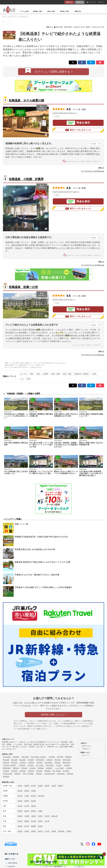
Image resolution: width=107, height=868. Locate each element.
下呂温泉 (59, 765)
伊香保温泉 (40, 760)
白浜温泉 (33, 768)
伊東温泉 (57, 763)
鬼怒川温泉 (67, 760)
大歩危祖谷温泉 (49, 774)
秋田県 (47, 786)
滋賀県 (20, 816)
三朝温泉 (69, 768)
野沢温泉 (14, 763)
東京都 (33, 796)
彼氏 (32, 374)
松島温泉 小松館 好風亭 (26, 179)
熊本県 (40, 831)
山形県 (54, 786)
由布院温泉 (61, 774)
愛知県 (33, 811)
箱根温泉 (17, 774)
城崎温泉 (16, 768)
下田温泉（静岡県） (10, 765)
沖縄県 (69, 831)
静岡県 (20, 811)
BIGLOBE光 (13, 863)
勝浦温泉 (41, 768)
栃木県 (20, 791)
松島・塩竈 (56, 374)
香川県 (27, 826)
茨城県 (33, 791)
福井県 (33, 806)
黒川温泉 (39, 771)
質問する (80, 2)
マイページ (91, 2)
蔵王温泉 (14, 760)
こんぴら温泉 (59, 768)
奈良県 (47, 816)
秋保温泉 (68, 757)
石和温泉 (39, 763)
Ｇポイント (85, 755)
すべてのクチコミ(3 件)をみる (93, 265)
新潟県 (33, 801)
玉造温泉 (6, 771)
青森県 (27, 786)
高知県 (40, 826)
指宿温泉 (6, 777)
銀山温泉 (23, 760)
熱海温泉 (70, 774)
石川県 (27, 806)
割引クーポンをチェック (78, 130)
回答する (69, 2)
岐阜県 (27, 811)
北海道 (20, 786)
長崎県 (33, 831)
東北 (38, 374)
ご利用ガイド (86, 749)
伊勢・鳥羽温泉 (28, 774)
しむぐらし (81, 866)
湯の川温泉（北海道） (39, 757)
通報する (101, 168)
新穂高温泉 (7, 768)
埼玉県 (20, 796)
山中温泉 (30, 765)
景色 (28, 379)
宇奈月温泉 (49, 765)
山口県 (47, 821)
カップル (24, 374)
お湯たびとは (86, 746)
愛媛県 (33, 826)
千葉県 (27, 796)
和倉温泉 (22, 765)
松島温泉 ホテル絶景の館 (27, 100)
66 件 (84, 188)
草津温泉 (31, 760)
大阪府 (33, 816)
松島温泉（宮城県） (82, 374)
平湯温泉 (67, 765)
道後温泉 (49, 768)
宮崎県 (54, 831)
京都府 (27, 816)
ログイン (101, 2)
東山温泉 (6, 760)
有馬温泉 (24, 768)
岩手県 (33, 786)
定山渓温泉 (7, 757)
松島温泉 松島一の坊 (23, 287)
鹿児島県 (61, 831)
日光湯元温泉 (8, 774)
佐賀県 (27, 831)
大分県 (47, 831)
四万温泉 (57, 760)
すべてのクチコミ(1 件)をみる (93, 355)
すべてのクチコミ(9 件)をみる (93, 171)
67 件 (84, 296)
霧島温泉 (48, 771)
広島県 (40, 821)
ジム (22, 379)
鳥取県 (20, 821)
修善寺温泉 (67, 763)
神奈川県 (41, 796)
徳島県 (20, 826)
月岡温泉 (31, 763)
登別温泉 (16, 757)
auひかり (12, 866)
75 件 (84, 109)
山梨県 (20, 801)
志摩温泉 (39, 774)
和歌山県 (54, 816)
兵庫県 (40, 816)
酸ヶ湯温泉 (57, 771)
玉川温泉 (66, 771)
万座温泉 (49, 760)
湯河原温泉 (48, 763)
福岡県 (20, 831)
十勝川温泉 (25, 757)
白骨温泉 (23, 763)
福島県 (60, 786)
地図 (57, 116)
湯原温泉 (23, 771)
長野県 (27, 801)
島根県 (27, 821)
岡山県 (33, 821)
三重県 (40, 811)
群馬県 (27, 791)
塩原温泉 (6, 763)
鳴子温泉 (60, 757)
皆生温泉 (14, 771)
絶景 (94, 374)
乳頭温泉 (52, 757)
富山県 (20, 806)
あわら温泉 (40, 765)
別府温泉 (31, 771)
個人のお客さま (12, 854)
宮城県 (46, 374)
